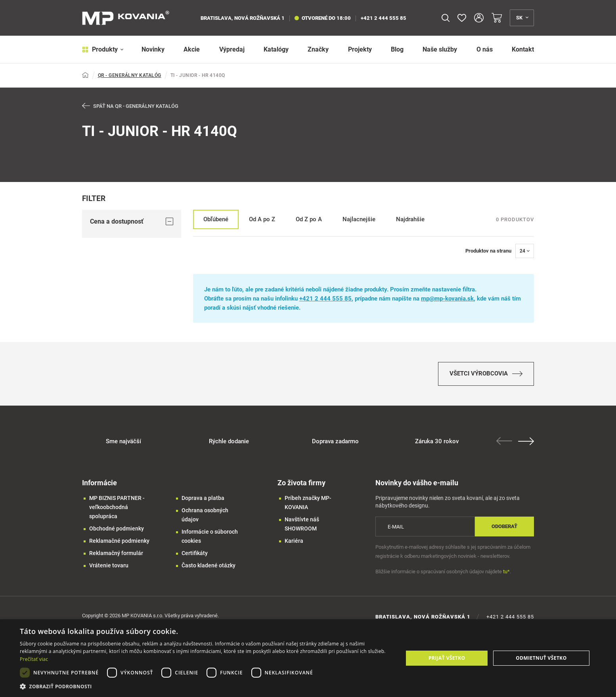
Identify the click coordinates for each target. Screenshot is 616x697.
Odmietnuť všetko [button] (541, 658)
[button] (206, 686)
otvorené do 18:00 (323, 18)
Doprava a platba (203, 498)
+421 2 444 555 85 (384, 18)
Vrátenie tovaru (109, 565)
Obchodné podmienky (117, 528)
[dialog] (308, 658)
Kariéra (294, 541)
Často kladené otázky (209, 565)
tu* (506, 572)
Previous (504, 441)
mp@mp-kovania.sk (447, 299)
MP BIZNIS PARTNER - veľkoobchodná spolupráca (117, 507)
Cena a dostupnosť (132, 221)
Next (526, 441)
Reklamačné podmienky (119, 541)
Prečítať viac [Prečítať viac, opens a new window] (34, 659)
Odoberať (504, 526)
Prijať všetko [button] (447, 658)
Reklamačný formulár (116, 553)
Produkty (103, 49)
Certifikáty (195, 553)
